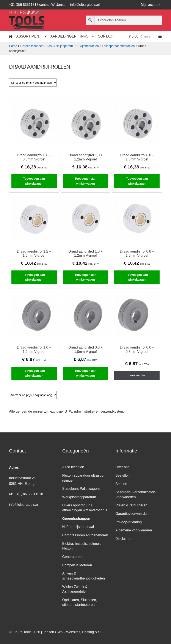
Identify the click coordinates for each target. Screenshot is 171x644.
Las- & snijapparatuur (61, 46)
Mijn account (151, 5)
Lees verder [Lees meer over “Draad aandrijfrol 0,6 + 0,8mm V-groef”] (137, 375)
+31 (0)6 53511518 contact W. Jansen (38, 5)
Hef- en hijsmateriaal (78, 527)
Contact (106, 36)
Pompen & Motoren (77, 565)
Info (84, 36)
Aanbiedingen (64, 36)
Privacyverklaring (129, 522)
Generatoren (72, 557)
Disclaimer (123, 539)
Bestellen (122, 475)
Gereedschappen (32, 46)
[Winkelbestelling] (33, 83)
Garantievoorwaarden (132, 514)
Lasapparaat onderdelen (118, 46)
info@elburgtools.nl (85, 5)
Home (13, 46)
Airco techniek (73, 467)
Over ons (122, 467)
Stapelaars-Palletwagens (81, 489)
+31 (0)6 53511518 (28, 494)
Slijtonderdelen (89, 46)
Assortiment (29, 36)
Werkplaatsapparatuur (79, 497)
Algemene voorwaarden (134, 530)
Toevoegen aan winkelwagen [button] (34, 181)
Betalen (121, 484)
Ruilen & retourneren (131, 505)
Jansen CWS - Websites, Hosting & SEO (74, 632)
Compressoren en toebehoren (85, 535)
